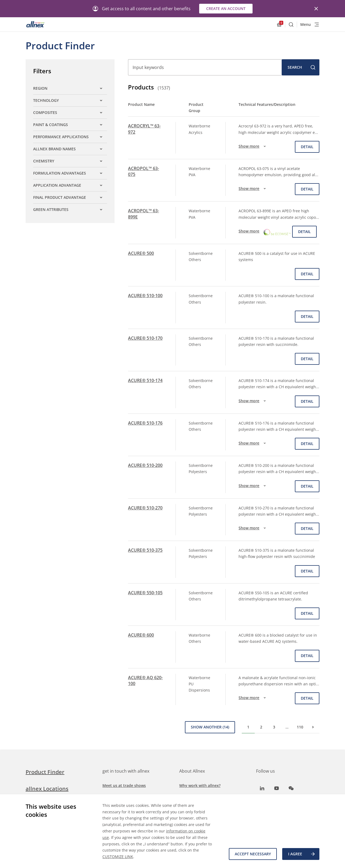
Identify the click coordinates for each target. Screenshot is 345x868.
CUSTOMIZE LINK (118, 857)
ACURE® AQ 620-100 (145, 680)
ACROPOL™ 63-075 (144, 171)
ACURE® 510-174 (145, 380)
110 (300, 727)
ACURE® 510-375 (145, 550)
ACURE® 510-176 (145, 423)
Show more (253, 146)
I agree (302, 854)
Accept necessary (253, 854)
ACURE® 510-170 (145, 338)
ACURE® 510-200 (145, 465)
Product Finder (45, 772)
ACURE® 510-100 (145, 296)
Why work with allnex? (200, 785)
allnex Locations (47, 789)
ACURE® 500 (141, 253)
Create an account (226, 8)
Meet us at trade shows (124, 785)
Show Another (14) (210, 727)
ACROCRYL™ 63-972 (144, 129)
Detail (307, 147)
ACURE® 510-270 (145, 508)
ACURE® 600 (141, 635)
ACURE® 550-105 (145, 593)
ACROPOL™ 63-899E (144, 214)
